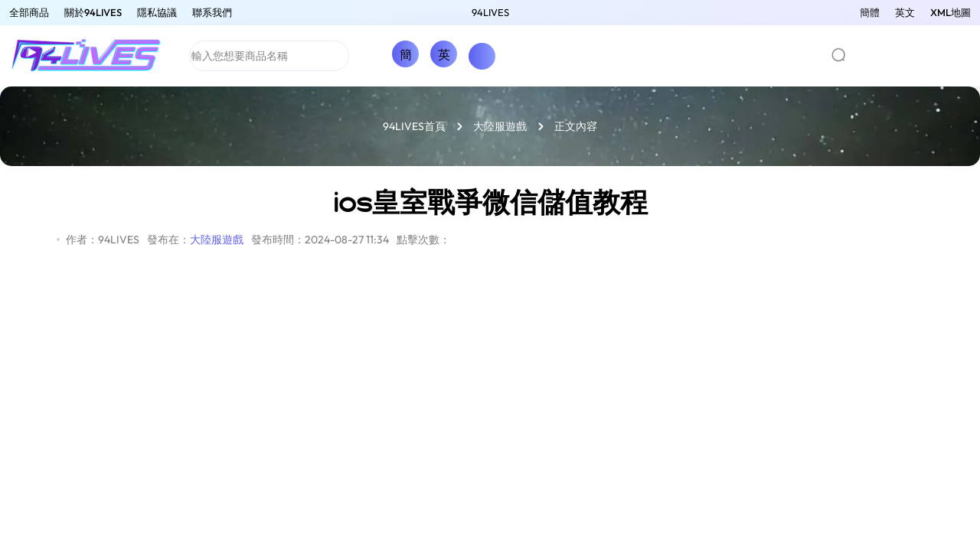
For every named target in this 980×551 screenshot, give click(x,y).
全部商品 (29, 12)
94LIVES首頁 (414, 126)
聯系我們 (212, 12)
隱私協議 (157, 12)
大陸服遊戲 (500, 126)
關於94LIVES (93, 12)
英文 (905, 12)
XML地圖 (951, 12)
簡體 (870, 12)
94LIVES (490, 12)
